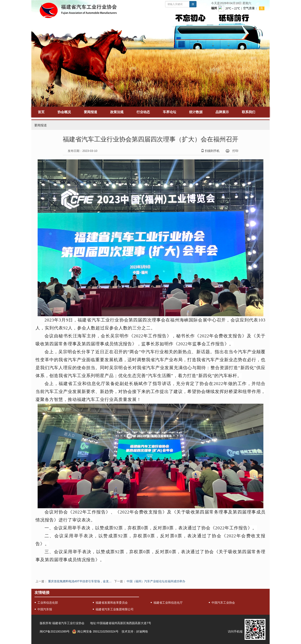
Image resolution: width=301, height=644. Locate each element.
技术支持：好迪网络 (135, 631)
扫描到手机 (210, 151)
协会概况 (64, 112)
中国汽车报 (45, 609)
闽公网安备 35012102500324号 (98, 631)
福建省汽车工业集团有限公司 (115, 609)
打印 (235, 151)
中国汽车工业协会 (223, 603)
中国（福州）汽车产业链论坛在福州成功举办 (156, 581)
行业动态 (143, 112)
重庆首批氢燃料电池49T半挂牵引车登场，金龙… (80, 581)
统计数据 (196, 112)
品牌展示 (222, 112)
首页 (41, 112)
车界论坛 (170, 112)
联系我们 (249, 112)
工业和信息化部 (48, 603)
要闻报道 (91, 112)
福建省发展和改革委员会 (112, 603)
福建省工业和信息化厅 (168, 603)
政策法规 (117, 112)
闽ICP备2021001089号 (55, 631)
